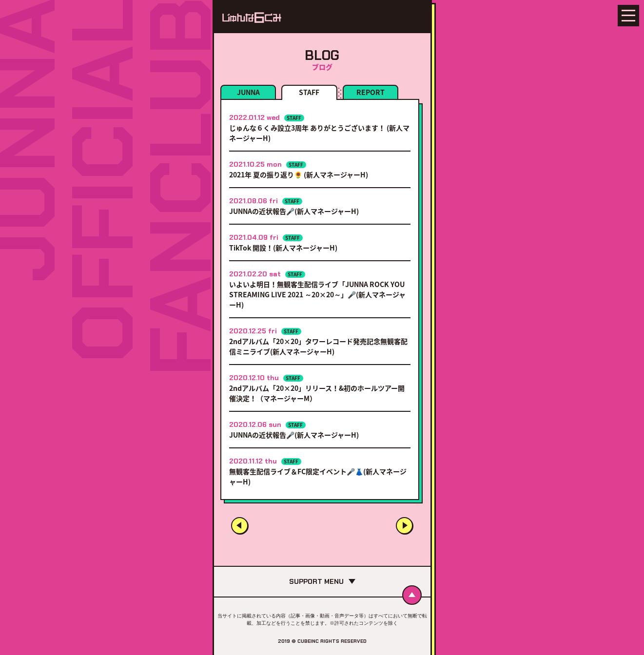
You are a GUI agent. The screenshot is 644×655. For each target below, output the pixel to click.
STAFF (309, 92)
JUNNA (248, 92)
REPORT (371, 92)
